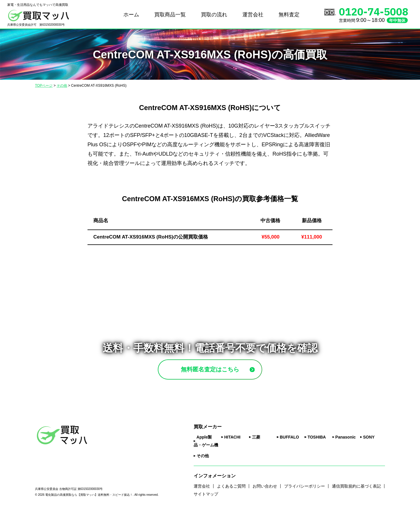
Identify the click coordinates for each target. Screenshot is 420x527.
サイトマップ (206, 508)
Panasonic (346, 452)
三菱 (256, 452)
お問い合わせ (265, 500)
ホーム (131, 15)
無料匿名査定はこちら (224, 376)
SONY (369, 452)
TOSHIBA (317, 452)
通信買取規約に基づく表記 (356, 500)
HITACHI (232, 452)
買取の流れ (214, 15)
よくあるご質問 (231, 500)
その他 (203, 470)
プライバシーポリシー (304, 500)
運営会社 (253, 15)
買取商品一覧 (170, 15)
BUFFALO (289, 452)
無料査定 (289, 15)
